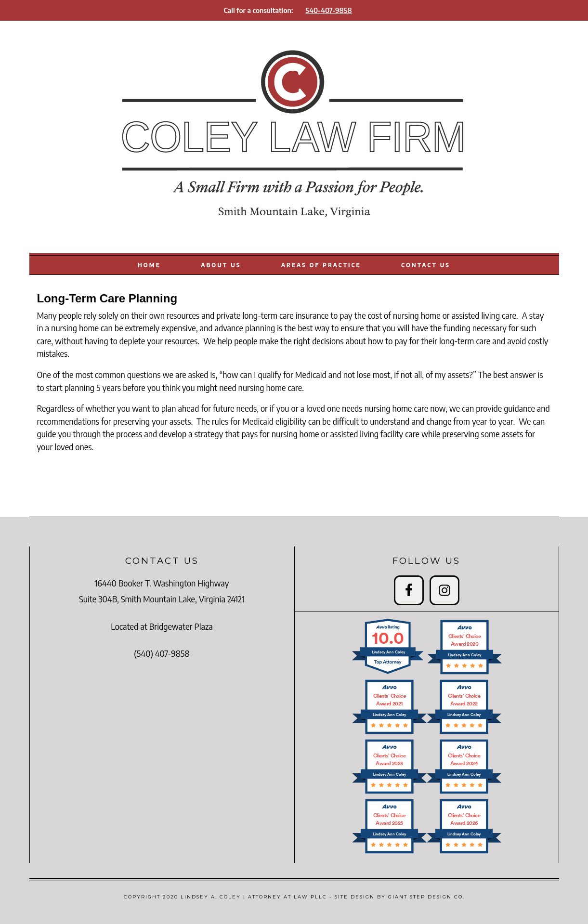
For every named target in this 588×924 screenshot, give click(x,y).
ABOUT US (221, 265)
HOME (149, 265)
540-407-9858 (329, 10)
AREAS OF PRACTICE (321, 265)
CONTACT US (426, 265)
